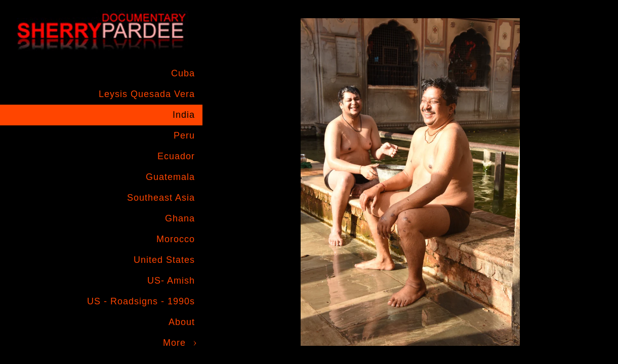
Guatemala (170, 177)
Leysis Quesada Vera (147, 94)
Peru (184, 135)
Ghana (180, 218)
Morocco (176, 239)
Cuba (183, 73)
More (174, 343)
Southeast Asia (161, 198)
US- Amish (171, 281)
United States (164, 260)
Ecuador (176, 156)
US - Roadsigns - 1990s (141, 301)
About (182, 322)
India (184, 115)
